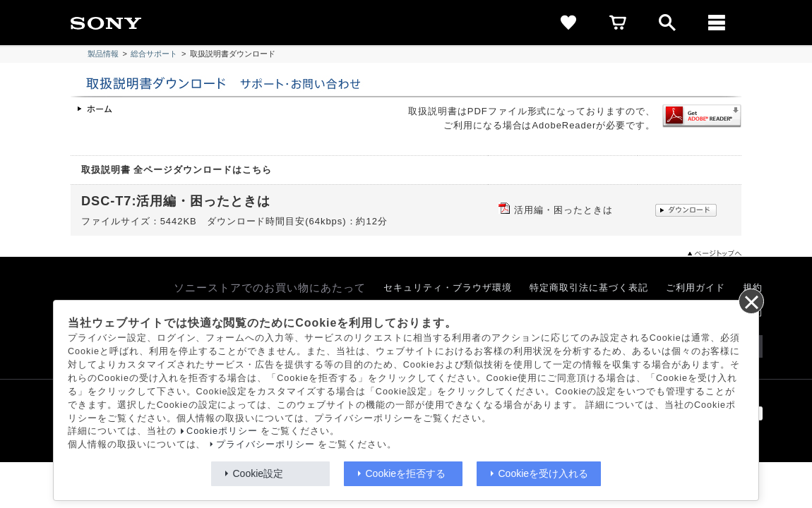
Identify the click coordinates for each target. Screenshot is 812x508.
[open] (667, 23)
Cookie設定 (258, 473)
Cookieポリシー (222, 431)
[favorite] (568, 23)
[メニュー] (717, 23)
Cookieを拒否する (406, 473)
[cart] (618, 23)
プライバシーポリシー (265, 445)
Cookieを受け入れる (544, 473)
